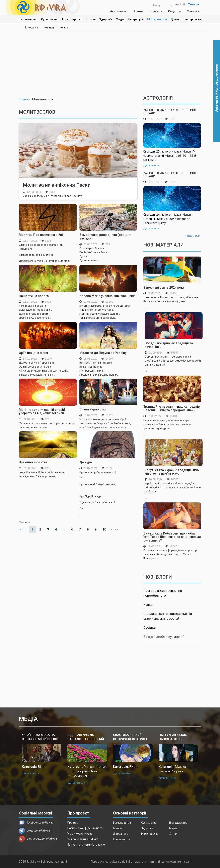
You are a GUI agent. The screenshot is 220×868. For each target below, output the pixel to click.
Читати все (192, 236)
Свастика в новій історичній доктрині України (130, 737)
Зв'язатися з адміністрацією (86, 844)
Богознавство (28, 19)
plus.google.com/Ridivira (38, 839)
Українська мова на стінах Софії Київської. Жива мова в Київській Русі (41, 737)
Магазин (193, 11)
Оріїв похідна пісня (33, 353)
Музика (180, 767)
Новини (138, 11)
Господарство (72, 19)
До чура (86, 462)
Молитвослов (157, 19)
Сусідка (150, 628)
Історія (91, 19)
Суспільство (50, 19)
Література (136, 19)
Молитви (64, 27)
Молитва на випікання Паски (57, 185)
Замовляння (32, 27)
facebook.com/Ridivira (36, 823)
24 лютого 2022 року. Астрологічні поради (170, 175)
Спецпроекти (192, 19)
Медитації (49, 27)
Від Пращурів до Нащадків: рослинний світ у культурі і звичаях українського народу (86, 737)
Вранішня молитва (33, 462)
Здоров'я (106, 19)
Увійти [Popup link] (193, 4)
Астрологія (118, 11)
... (108, 493)
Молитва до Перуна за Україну (103, 353)
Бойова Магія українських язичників (107, 296)
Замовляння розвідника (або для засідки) (105, 237)
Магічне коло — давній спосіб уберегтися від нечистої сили (42, 412)
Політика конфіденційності (85, 828)
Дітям (175, 19)
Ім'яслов (156, 11)
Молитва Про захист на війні (41, 235)
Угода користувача (80, 833)
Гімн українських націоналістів (173, 737)
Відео (42, 767)
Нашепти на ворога (34, 296)
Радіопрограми (95, 767)
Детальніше (152, 165)
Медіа (120, 19)
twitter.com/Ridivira (34, 831)
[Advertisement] (110, 61)
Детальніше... (32, 773)
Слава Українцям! (93, 409)
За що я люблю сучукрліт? (164, 637)
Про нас (73, 822)
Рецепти (174, 11)
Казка (148, 605)
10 (104, 529)
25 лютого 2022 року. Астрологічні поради (170, 112)
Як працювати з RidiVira (83, 839)
